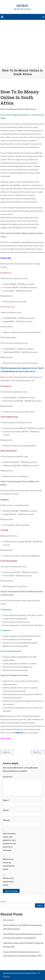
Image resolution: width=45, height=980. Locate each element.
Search (3, 902)
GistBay (22, 6)
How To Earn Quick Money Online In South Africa (39, 752)
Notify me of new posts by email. (8, 882)
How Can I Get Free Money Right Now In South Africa (9, 752)
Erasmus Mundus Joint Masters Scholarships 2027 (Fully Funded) (22, 927)
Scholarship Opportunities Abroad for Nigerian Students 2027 (23, 945)
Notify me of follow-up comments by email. (9, 864)
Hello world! (8, 920)
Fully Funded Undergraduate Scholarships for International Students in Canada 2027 (23, 936)
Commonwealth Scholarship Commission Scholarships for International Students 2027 (22, 954)
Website (6, 820)
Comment (8, 777)
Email (6, 810)
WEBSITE (19, 733)
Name (6, 800)
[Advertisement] (22, 43)
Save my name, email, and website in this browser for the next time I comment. (9, 842)
